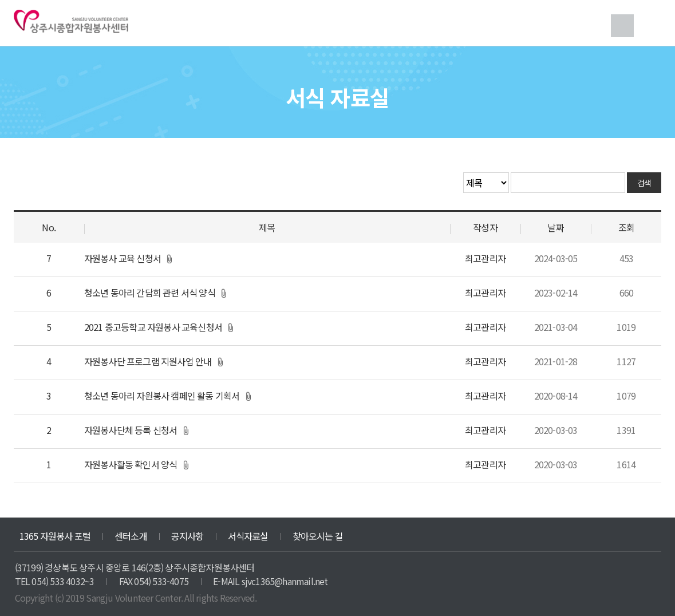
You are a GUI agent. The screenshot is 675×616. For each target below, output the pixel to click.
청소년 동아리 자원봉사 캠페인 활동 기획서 (162, 396)
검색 (622, 26)
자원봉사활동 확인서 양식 (131, 464)
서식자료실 (248, 536)
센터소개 (131, 536)
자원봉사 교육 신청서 (123, 258)
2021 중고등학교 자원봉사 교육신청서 (153, 327)
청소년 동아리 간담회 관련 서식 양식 (150, 293)
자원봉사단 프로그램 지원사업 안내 (148, 361)
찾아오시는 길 (318, 536)
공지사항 (187, 536)
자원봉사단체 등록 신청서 (131, 430)
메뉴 (650, 26)
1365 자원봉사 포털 (55, 536)
